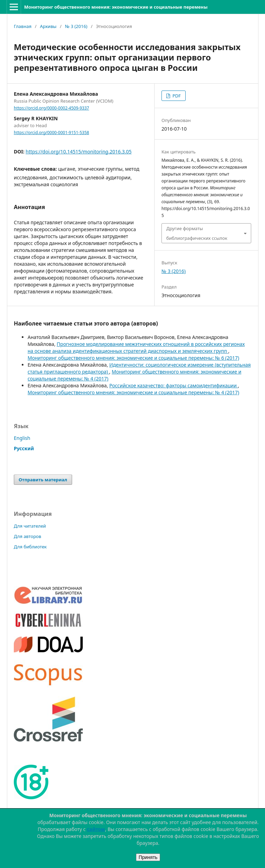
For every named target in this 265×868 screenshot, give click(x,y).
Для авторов (27, 536)
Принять (148, 857)
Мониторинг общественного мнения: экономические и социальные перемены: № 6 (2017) (133, 358)
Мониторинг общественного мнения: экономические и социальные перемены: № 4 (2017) (133, 392)
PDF (176, 96)
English (22, 438)
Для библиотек (30, 547)
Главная (23, 26)
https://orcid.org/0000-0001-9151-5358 (51, 133)
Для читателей (30, 526)
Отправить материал (43, 480)
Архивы (48, 26)
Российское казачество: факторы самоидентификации (174, 385)
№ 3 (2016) (76, 26)
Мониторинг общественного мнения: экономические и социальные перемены (116, 7)
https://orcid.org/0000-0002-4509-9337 (51, 108)
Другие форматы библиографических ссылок (197, 233)
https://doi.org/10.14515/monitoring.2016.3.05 (78, 152)
